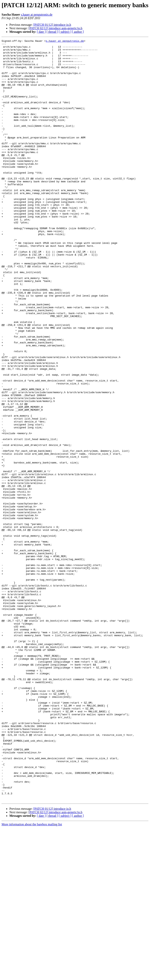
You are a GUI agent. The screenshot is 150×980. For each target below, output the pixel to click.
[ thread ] (52, 32)
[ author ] (78, 32)
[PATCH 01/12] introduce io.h (52, 25)
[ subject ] (65, 32)
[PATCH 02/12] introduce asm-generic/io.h (55, 28)
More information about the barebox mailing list (32, 977)
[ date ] (41, 32)
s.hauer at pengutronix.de (37, 15)
